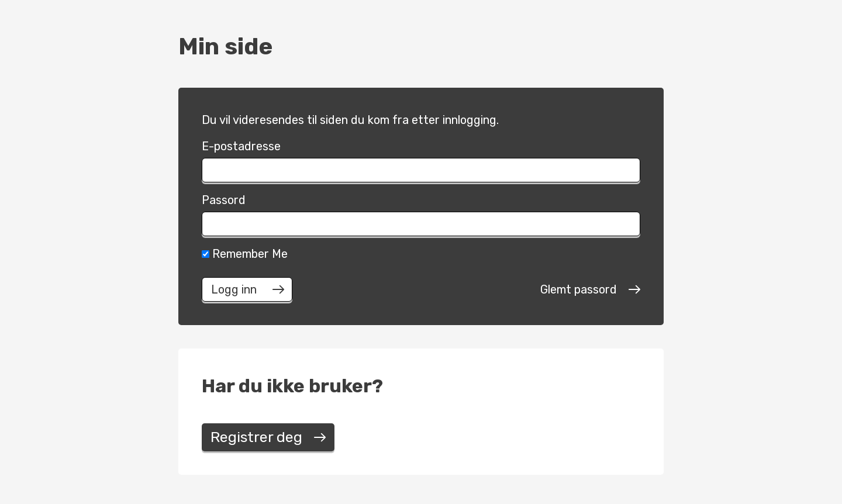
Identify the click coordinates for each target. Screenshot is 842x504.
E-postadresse (241, 146)
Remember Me (245, 254)
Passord (224, 200)
